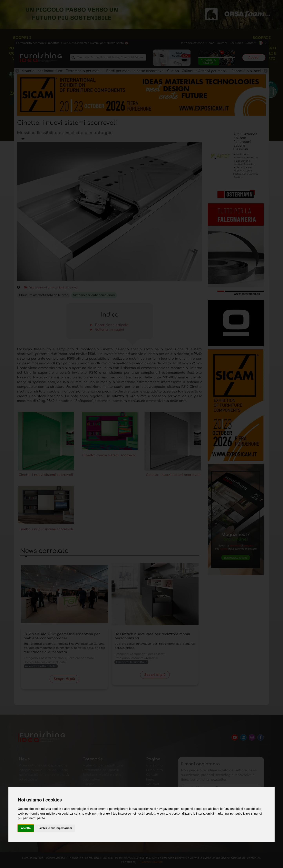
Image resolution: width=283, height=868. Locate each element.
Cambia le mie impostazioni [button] (55, 828)
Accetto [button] (26, 828)
